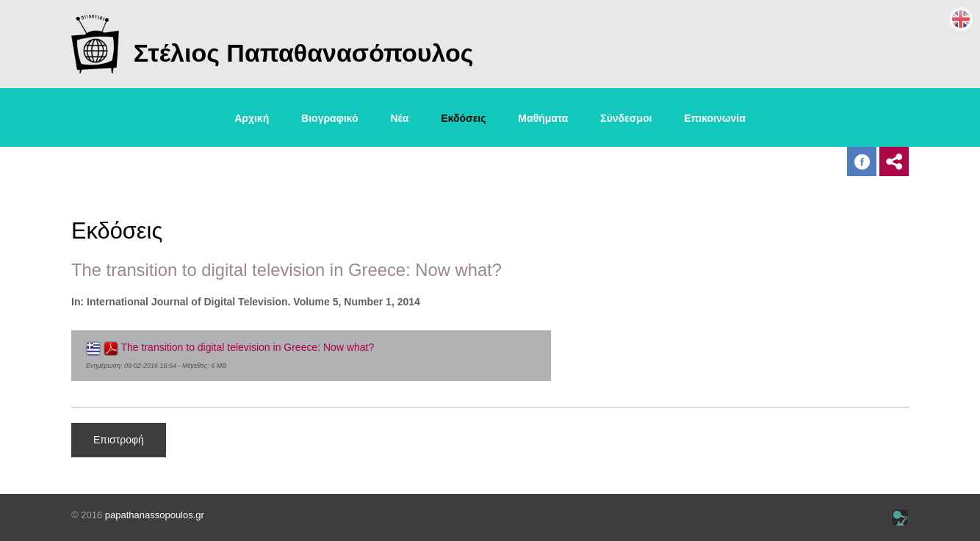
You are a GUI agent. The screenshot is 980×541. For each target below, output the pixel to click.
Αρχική (252, 118)
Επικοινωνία (715, 118)
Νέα (399, 118)
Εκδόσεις (463, 118)
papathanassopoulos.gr (155, 515)
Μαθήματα (543, 118)
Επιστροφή (119, 440)
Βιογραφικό (329, 118)
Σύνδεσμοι (626, 118)
